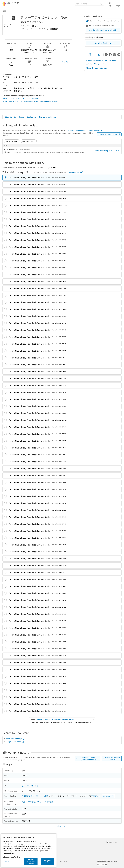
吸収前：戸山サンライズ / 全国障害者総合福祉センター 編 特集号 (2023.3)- (30, 101)
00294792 (95, 796)
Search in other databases (96, 68)
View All (65, 62)
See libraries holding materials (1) (103, 30)
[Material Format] (29, 141)
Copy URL (98, 55)
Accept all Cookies (47, 862)
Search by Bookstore (103, 43)
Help (110, 4)
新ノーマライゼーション (31, 786)
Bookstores (32, 117)
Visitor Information (76, 172)
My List (90, 55)
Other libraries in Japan (14, 117)
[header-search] (89, 4)
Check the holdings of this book (107, 151)
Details (7, 862)
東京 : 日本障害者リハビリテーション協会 (38, 802)
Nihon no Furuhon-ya (15, 739)
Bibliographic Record (48, 117)
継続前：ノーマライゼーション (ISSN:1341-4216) (21, 98)
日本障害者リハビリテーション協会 (35, 796)
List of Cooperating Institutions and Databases (85, 130)
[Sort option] (12, 141)
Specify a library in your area (110, 134)
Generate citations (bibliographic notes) (101, 60)
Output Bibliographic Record (97, 64)
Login (118, 4)
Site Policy (63, 861)
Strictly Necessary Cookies (31, 862)
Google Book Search (15, 742)
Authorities (108, 796)
